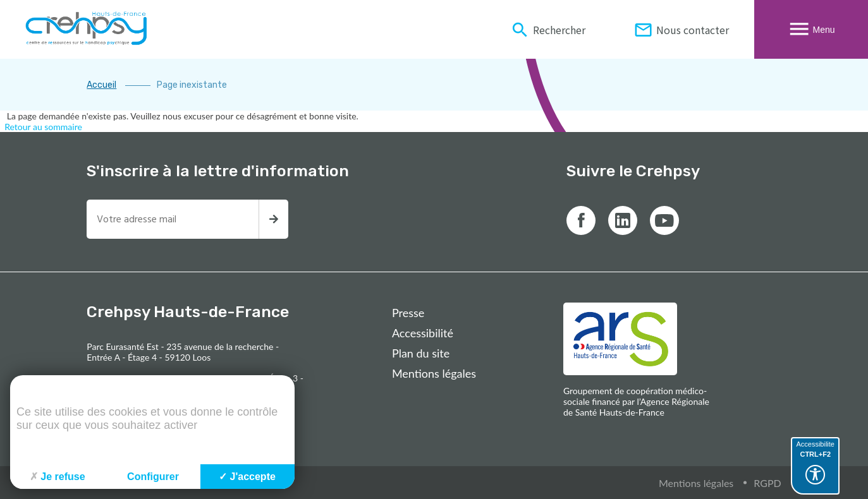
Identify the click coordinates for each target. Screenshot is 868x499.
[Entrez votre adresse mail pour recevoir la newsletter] (173, 219)
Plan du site (421, 353)
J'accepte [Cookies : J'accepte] (247, 477)
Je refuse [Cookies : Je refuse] (57, 477)
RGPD (767, 483)
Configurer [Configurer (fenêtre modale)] (153, 477)
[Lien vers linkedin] (623, 220)
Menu (811, 29)
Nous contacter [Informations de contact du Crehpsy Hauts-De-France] (681, 29)
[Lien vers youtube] (664, 220)
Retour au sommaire (43, 127)
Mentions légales (434, 373)
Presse (408, 313)
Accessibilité (423, 333)
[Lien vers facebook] (581, 220)
